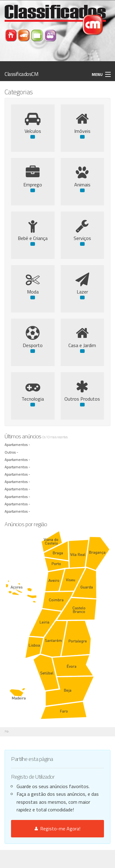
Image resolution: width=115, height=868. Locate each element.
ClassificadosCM (22, 74)
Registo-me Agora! (57, 829)
